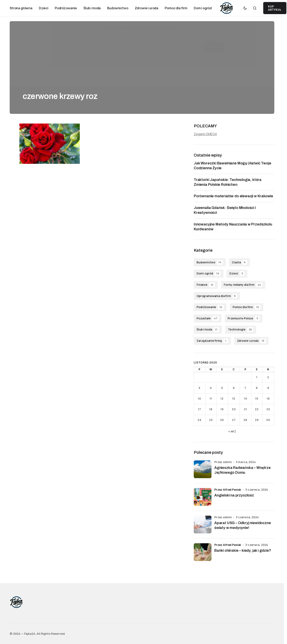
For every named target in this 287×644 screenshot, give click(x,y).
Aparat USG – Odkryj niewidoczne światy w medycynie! (242, 525)
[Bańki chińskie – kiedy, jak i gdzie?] (203, 552)
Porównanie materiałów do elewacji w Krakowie (233, 196)
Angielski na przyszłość (234, 495)
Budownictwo (210, 262)
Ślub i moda (208, 330)
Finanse (206, 285)
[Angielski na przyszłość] (203, 497)
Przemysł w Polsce (244, 318)
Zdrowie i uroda (252, 341)
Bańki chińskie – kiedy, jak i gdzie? (243, 551)
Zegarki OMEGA (205, 134)
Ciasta (239, 262)
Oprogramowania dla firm (217, 296)
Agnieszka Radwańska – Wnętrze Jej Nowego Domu (242, 470)
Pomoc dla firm (247, 307)
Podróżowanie (210, 307)
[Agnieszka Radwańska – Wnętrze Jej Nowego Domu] (203, 469)
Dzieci (237, 274)
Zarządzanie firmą (212, 341)
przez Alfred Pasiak (228, 490)
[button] (245, 8)
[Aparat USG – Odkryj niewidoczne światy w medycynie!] (203, 525)
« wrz (232, 431)
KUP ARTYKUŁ (275, 8)
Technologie (241, 330)
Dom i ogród (209, 274)
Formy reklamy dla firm (243, 285)
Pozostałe (208, 318)
